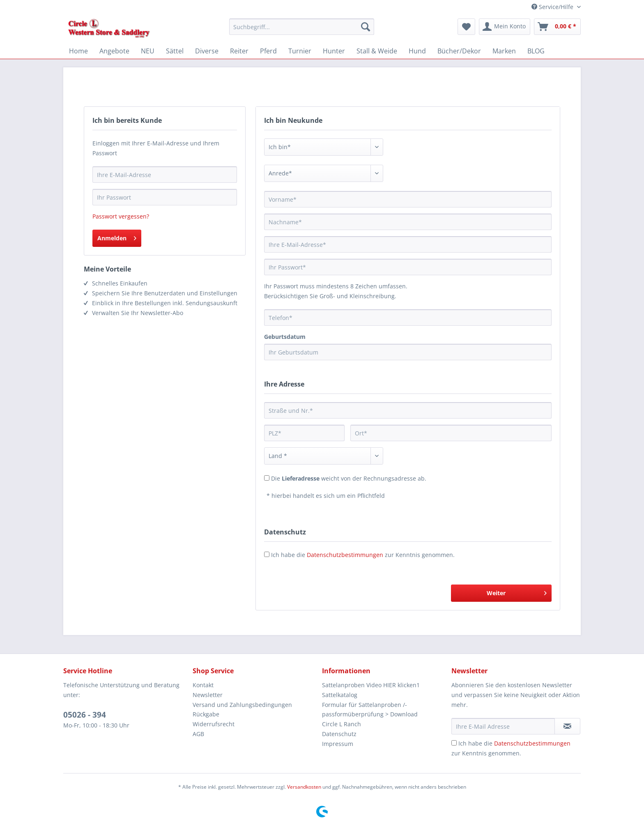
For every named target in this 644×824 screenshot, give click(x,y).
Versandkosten (304, 787)
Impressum (338, 744)
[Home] (78, 51)
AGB (198, 734)
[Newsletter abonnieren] (567, 726)
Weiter (517, 592)
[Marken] (504, 51)
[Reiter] (239, 51)
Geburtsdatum (285, 337)
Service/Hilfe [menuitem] (553, 7)
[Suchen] (366, 27)
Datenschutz (339, 734)
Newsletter (208, 695)
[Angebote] (114, 51)
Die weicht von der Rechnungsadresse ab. (349, 478)
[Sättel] (175, 51)
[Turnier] (300, 51)
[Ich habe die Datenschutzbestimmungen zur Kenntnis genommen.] (454, 743)
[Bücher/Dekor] (459, 51)
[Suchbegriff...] (302, 27)
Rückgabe (206, 714)
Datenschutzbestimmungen (345, 555)
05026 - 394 (85, 715)
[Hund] (417, 51)
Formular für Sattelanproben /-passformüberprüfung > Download (370, 710)
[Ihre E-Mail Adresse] (503, 726)
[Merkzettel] (466, 27)
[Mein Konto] (505, 27)
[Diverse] (207, 51)
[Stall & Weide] (377, 51)
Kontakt (203, 685)
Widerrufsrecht (214, 724)
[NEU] (148, 51)
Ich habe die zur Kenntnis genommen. (363, 555)
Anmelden (117, 237)
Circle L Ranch (342, 724)
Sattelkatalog (340, 695)
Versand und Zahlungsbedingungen (242, 705)
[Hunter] (334, 51)
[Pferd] (268, 51)
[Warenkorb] (557, 27)
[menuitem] (302, 31)
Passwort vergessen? (121, 216)
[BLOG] (536, 51)
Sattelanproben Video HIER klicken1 (371, 685)
